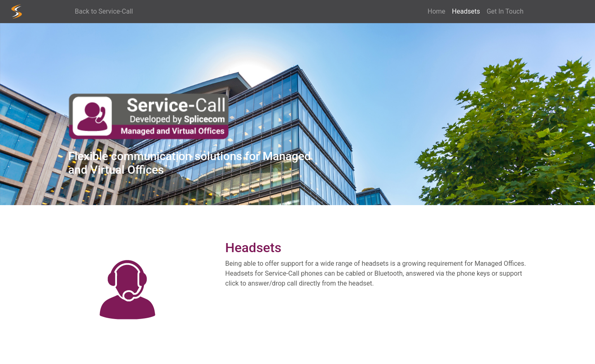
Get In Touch (505, 11)
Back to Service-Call (104, 11)
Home (437, 11)
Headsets (468, 11)
